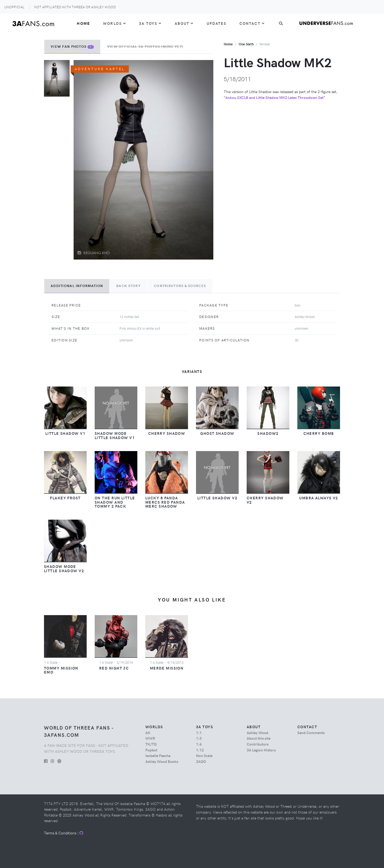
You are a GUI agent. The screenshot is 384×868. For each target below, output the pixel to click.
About (184, 23)
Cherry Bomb (319, 433)
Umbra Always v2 (319, 498)
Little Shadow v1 (65, 433)
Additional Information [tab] (77, 286)
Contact (252, 23)
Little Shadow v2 (217, 498)
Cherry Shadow (167, 433)
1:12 (200, 750)
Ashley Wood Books (162, 761)
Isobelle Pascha (158, 755)
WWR (150, 738)
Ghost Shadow (217, 433)
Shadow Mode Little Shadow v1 (115, 435)
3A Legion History (261, 750)
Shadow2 (268, 433)
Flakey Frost (65, 498)
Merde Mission (167, 668)
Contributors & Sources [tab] (180, 286)
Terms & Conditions (60, 833)
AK (148, 732)
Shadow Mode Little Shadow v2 (64, 568)
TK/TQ (151, 744)
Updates (217, 23)
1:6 (199, 744)
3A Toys (150, 23)
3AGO (201, 761)
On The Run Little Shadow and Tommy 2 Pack (115, 502)
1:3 (199, 738)
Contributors (258, 744)
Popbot (151, 750)
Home (83, 23)
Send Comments (311, 732)
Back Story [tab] (128, 286)
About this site (259, 738)
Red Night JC (114, 668)
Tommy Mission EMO (61, 670)
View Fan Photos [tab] (72, 46)
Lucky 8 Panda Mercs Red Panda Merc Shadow (165, 502)
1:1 (199, 732)
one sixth (246, 44)
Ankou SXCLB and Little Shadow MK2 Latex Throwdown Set (274, 97)
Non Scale (204, 755)
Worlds (115, 23)
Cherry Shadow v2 (265, 500)
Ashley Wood (257, 732)
